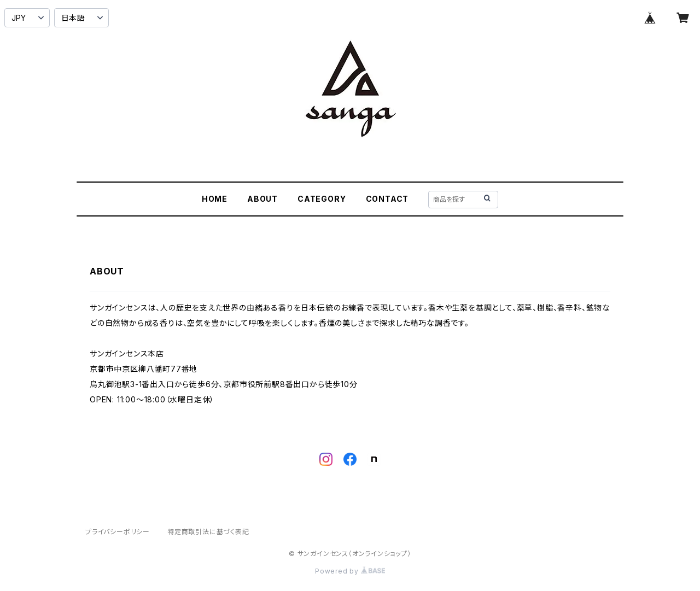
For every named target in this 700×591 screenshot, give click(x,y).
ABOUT (262, 199)
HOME (215, 199)
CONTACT (387, 199)
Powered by (350, 571)
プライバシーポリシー (118, 532)
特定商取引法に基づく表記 (208, 532)
